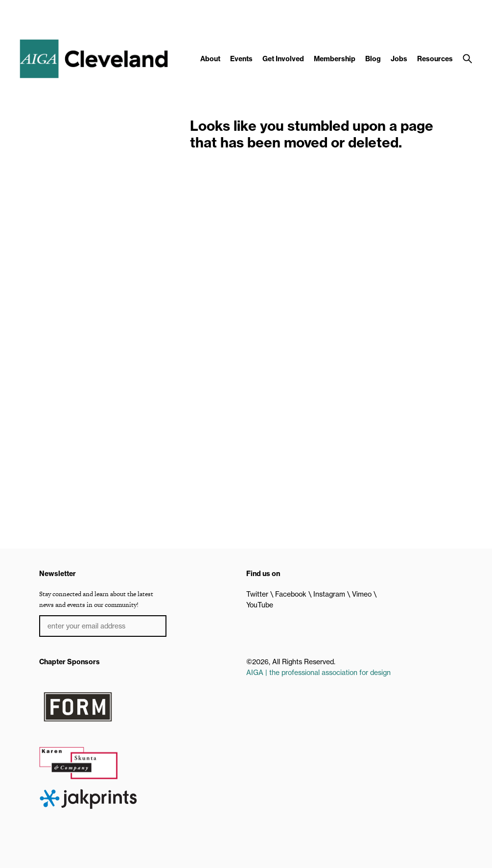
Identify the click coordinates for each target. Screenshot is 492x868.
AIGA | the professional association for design (318, 673)
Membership (335, 59)
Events (241, 59)
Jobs (399, 59)
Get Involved (283, 59)
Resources (435, 59)
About (210, 59)
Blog (373, 59)
